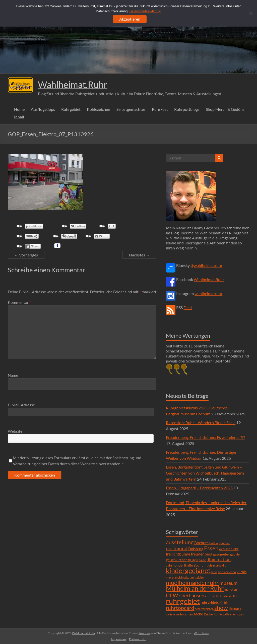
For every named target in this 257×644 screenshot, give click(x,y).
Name (13, 375)
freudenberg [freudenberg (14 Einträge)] (202, 554)
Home (19, 109)
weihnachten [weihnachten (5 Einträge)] (184, 614)
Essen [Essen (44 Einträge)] (211, 548)
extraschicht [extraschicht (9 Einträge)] (229, 549)
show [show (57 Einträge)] (221, 608)
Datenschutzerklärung (145, 11)
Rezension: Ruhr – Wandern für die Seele (201, 423)
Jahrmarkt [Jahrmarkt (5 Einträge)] (214, 565)
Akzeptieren (130, 19)
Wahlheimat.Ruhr (73, 84)
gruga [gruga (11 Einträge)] (193, 560)
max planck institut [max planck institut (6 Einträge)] (178, 577)
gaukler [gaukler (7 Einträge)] (236, 554)
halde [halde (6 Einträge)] (202, 560)
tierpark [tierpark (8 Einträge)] (235, 609)
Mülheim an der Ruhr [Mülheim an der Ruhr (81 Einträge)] (195, 588)
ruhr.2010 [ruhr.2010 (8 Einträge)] (213, 596)
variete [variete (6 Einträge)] (170, 614)
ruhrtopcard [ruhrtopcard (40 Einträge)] (180, 608)
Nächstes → (139, 255)
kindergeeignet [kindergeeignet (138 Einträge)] (188, 570)
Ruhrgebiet (71, 109)
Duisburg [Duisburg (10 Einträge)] (196, 549)
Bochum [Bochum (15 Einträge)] (201, 543)
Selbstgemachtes (131, 109)
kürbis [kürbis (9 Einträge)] (242, 572)
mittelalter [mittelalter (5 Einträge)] (198, 577)
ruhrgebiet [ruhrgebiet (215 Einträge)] (183, 601)
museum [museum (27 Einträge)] (229, 583)
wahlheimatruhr (208, 293)
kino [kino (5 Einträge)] (214, 572)
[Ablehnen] (251, 13)
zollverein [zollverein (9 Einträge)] (230, 614)
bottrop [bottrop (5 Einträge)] (214, 543)
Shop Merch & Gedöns (225, 109)
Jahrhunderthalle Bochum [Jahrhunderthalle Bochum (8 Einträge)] (186, 565)
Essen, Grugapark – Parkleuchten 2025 (199, 488)
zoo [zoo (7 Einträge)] (241, 614)
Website (15, 431)
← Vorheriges (26, 255)
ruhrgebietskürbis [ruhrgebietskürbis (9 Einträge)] (214, 603)
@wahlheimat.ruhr (206, 265)
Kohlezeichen (99, 109)
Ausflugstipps (43, 109)
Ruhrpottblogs (187, 109)
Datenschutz (137, 639)
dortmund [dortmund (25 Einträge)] (177, 548)
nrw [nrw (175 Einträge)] (172, 595)
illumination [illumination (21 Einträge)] (219, 559)
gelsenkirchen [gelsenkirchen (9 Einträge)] (177, 560)
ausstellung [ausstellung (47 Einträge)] (180, 542)
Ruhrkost (160, 109)
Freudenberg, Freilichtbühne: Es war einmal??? (205, 437)
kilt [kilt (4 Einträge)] (224, 565)
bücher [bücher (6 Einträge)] (225, 543)
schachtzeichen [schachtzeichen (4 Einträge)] (204, 609)
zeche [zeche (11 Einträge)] (198, 614)
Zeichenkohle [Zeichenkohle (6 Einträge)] (213, 614)
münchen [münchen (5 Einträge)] (231, 589)
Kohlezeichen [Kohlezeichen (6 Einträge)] (227, 572)
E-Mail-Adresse (21, 405)
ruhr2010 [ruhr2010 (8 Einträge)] (229, 596)
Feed (188, 307)
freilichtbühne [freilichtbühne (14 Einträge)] (178, 554)
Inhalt (19, 117)
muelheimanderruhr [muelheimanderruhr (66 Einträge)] (192, 583)
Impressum (118, 639)
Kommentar (19, 302)
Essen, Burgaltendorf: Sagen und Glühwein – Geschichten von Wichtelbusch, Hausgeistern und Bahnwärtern (205, 473)
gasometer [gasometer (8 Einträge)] (221, 554)
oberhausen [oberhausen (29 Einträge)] (191, 595)
